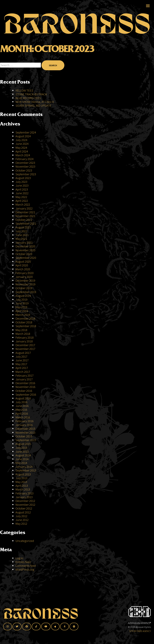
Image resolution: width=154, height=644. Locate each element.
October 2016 (24, 391)
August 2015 (23, 444)
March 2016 (23, 417)
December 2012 (25, 501)
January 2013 (24, 497)
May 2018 (21, 330)
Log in (19, 558)
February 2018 (25, 337)
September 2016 (26, 394)
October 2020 (24, 254)
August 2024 (23, 136)
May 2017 (21, 364)
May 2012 (21, 524)
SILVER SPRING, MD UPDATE (33, 105)
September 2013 (26, 470)
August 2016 (23, 398)
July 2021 (21, 231)
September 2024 (26, 132)
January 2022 (24, 208)
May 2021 (21, 239)
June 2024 (22, 144)
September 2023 (26, 174)
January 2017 (24, 379)
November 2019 (25, 284)
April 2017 (22, 368)
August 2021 (23, 227)
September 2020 (26, 258)
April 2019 (22, 311)
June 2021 (22, 235)
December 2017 (25, 345)
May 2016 (21, 410)
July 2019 (21, 299)
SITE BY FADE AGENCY (140, 631)
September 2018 (26, 326)
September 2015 (26, 440)
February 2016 (25, 421)
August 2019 (23, 296)
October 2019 (24, 288)
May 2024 (21, 148)
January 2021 (24, 242)
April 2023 (22, 189)
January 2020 (24, 277)
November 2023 (25, 166)
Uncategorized (25, 541)
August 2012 (23, 512)
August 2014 (23, 455)
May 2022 (21, 197)
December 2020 (25, 246)
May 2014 (21, 463)
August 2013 (23, 474)
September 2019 (26, 292)
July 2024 (21, 140)
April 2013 (22, 486)
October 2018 (24, 322)
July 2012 (21, 516)
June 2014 (22, 459)
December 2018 (25, 318)
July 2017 (21, 356)
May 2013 (21, 482)
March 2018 (23, 334)
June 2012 (22, 520)
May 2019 (21, 307)
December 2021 (25, 212)
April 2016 (22, 413)
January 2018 (24, 341)
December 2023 (25, 163)
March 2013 (23, 489)
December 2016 (25, 383)
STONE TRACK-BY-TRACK (31, 94)
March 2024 (23, 155)
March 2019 (23, 315)
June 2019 (22, 303)
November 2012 (25, 505)
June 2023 (22, 185)
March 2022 (23, 204)
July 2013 (21, 478)
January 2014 (24, 467)
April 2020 (22, 265)
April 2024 (22, 151)
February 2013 (25, 493)
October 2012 (24, 508)
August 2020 (23, 261)
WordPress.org (25, 569)
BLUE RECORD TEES (28, 98)
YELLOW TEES (24, 90)
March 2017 (23, 372)
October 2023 (24, 170)
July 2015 (21, 448)
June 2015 (22, 451)
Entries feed (23, 562)
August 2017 (23, 353)
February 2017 (25, 375)
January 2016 (24, 425)
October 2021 (24, 220)
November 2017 (25, 349)
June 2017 (22, 360)
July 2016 (21, 402)
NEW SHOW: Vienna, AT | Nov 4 (35, 102)
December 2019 (25, 280)
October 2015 (24, 436)
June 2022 (22, 193)
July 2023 (21, 182)
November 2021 (25, 216)
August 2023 (23, 178)
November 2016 (25, 387)
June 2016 (22, 406)
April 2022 (22, 201)
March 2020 (23, 269)
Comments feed (26, 566)
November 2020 (25, 250)
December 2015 (25, 429)
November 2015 (25, 432)
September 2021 (26, 223)
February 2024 (25, 159)
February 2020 (25, 273)
